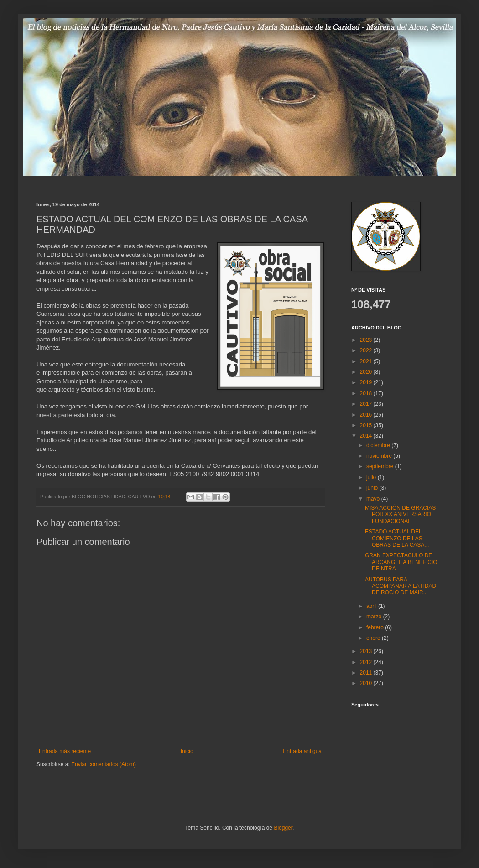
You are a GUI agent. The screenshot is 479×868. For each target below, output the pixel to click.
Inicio (187, 751)
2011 (367, 673)
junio (373, 488)
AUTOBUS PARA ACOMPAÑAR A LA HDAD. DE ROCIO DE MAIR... (401, 586)
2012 (367, 662)
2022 (367, 350)
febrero (376, 627)
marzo (375, 617)
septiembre (381, 466)
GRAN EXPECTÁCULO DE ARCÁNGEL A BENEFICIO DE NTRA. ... (401, 562)
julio (372, 477)
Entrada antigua (302, 751)
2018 (367, 393)
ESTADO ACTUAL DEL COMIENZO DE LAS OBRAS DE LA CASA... (397, 538)
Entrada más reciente (65, 751)
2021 (367, 361)
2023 (367, 340)
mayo (374, 499)
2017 (367, 404)
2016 (367, 415)
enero (374, 638)
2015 (367, 425)
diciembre (379, 445)
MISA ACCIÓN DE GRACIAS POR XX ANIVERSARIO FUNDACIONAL (400, 515)
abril (372, 606)
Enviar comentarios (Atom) (104, 764)
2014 (367, 436)
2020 (367, 372)
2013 (367, 651)
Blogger (283, 828)
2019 (367, 382)
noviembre (380, 456)
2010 (367, 683)
